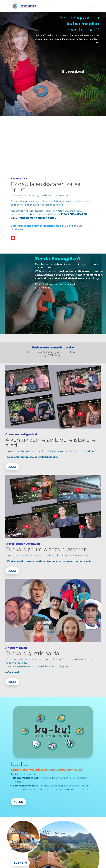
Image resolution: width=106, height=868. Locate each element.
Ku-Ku (18, 802)
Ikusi (12, 467)
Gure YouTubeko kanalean (35, 226)
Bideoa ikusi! (73, 71)
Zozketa (20, 863)
